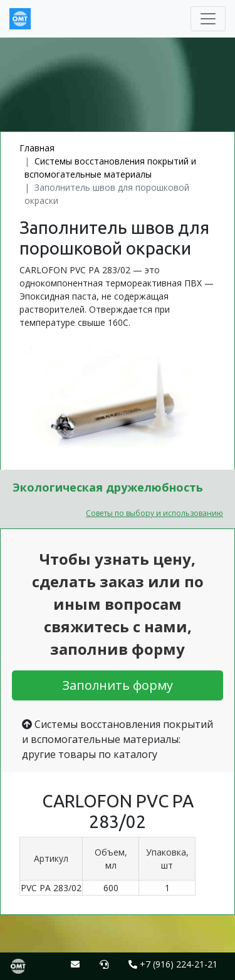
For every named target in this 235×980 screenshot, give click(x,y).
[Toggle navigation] (208, 19)
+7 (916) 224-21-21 (173, 964)
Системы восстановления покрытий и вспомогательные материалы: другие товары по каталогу (118, 739)
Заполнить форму (118, 685)
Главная (37, 148)
